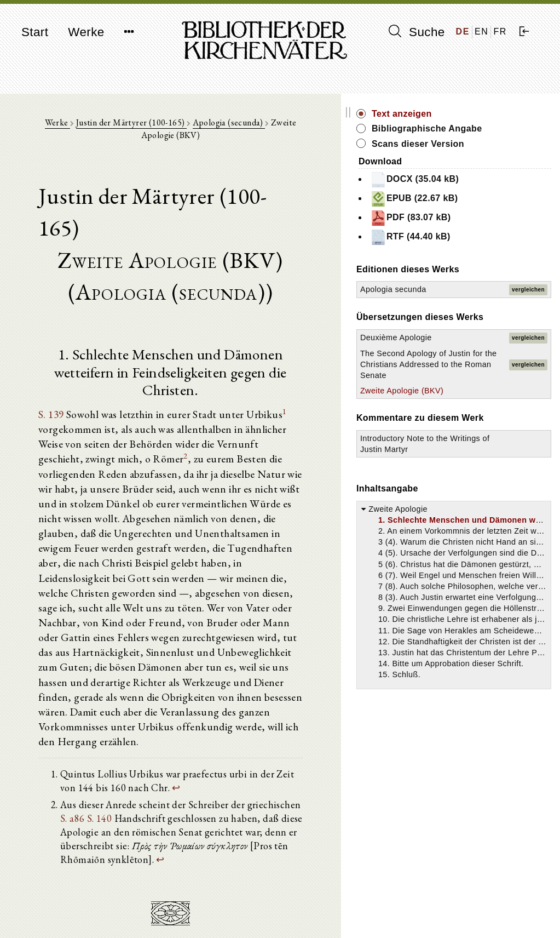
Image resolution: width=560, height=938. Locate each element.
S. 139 (57, 357)
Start (35, 32)
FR (500, 32)
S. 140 (347, 681)
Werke (86, 32)
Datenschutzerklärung (469, 913)
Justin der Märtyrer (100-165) (140, 127)
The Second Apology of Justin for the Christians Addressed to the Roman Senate (464, 432)
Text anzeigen (481, 114)
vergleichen (528, 307)
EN (481, 32)
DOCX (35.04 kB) (494, 192)
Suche (417, 32)
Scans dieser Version (497, 156)
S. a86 (320, 681)
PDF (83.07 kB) (490, 230)
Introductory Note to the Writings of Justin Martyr (478, 562)
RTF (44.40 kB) (490, 249)
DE (463, 32)
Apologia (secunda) (238, 127)
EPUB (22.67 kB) (493, 211)
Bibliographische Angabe (488, 135)
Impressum (450, 903)
